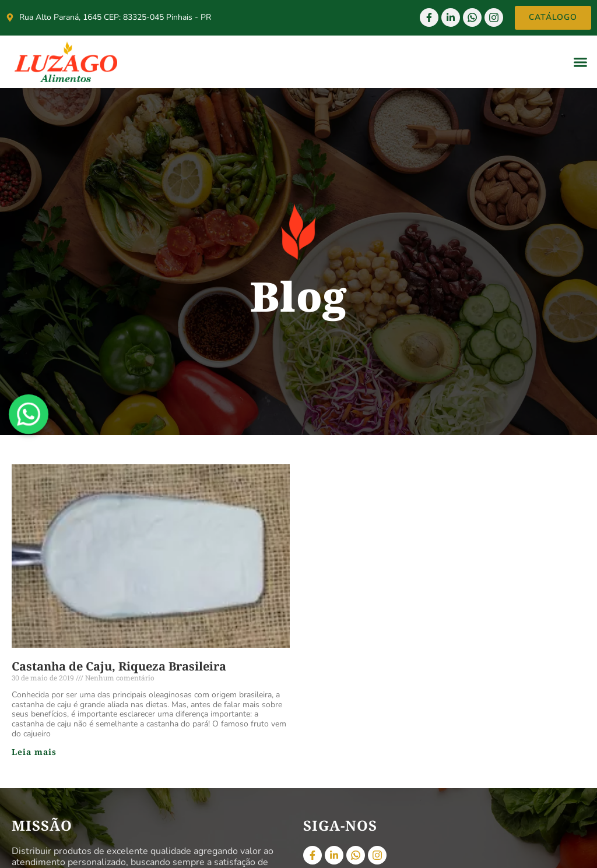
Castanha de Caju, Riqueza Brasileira (119, 666)
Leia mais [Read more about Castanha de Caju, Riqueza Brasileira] (34, 752)
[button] (581, 62)
